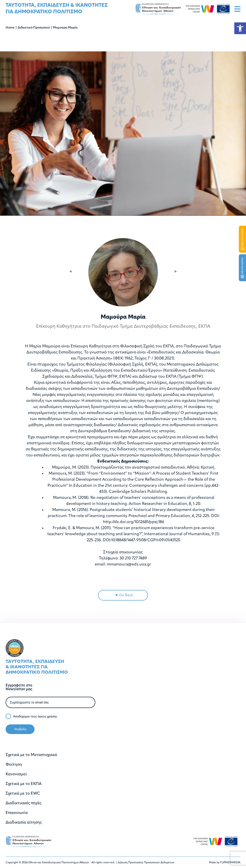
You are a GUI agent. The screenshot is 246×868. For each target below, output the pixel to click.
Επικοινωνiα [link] (17, 813)
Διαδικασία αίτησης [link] (24, 823)
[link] (240, 28)
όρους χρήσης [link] (47, 717)
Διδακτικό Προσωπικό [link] (34, 28)
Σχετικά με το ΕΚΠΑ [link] (24, 784)
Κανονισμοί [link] (16, 774)
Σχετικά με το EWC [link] (23, 794)
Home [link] (10, 28)
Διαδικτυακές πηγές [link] (24, 803)
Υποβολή (20, 729)
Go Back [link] (124, 595)
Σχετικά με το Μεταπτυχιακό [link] (31, 755)
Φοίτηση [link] (14, 765)
